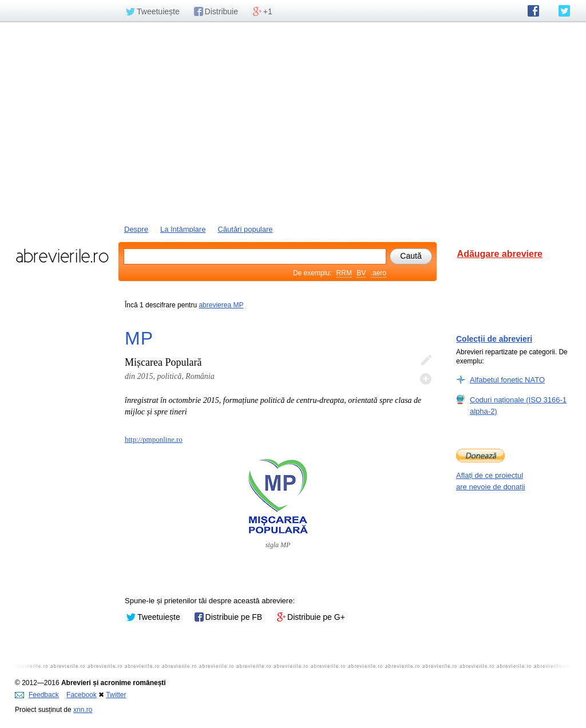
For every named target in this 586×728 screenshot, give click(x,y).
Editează (426, 361)
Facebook (82, 695)
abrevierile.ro (62, 256)
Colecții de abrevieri (494, 339)
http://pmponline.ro (154, 439)
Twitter (116, 695)
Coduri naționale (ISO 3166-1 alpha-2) (518, 405)
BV (361, 273)
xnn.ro (83, 710)
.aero (379, 273)
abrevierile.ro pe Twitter (564, 11)
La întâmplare (183, 229)
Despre (136, 229)
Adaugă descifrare (426, 379)
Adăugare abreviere (500, 254)
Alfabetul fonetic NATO (507, 379)
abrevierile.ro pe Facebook (533, 11)
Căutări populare (245, 229)
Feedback (37, 695)
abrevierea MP (221, 305)
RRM (344, 273)
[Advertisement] (293, 122)
